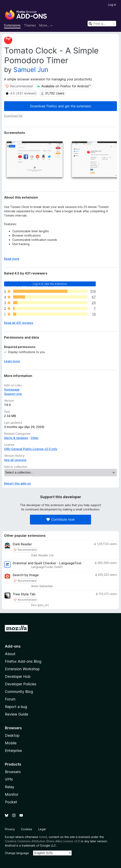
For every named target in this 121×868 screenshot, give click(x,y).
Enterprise (13, 751)
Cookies (27, 829)
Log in (112, 5)
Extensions (12, 25)
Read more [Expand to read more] (12, 259)
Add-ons (13, 646)
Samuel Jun (31, 70)
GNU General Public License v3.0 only (31, 449)
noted (43, 837)
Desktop (12, 735)
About (10, 654)
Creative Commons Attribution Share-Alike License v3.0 (42, 841)
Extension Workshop (22, 669)
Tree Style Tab (24, 594)
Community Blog (19, 692)
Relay (10, 787)
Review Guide (16, 714)
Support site (13, 394)
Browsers (13, 772)
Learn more (12, 361)
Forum (10, 699)
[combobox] (102, 24)
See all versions (15, 460)
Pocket (11, 802)
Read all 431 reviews (19, 323)
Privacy (10, 829)
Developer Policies (21, 684)
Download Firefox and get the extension (61, 106)
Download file (13, 116)
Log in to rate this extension (50, 284)
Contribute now (60, 519)
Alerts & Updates (16, 438)
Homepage (12, 390)
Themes (30, 25)
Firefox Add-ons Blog (23, 661)
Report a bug (16, 707)
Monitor (12, 794)
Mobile (11, 743)
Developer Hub (18, 676)
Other (35, 438)
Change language (17, 853)
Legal (42, 829)
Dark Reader (22, 544)
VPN (9, 779)
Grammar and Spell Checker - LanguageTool (47, 563)
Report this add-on (17, 483)
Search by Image (26, 575)
